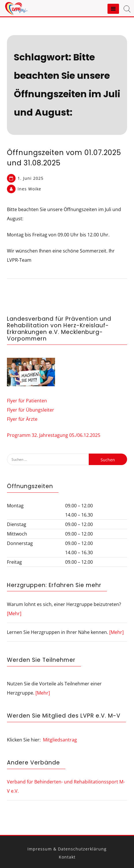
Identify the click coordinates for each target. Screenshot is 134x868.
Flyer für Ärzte (22, 419)
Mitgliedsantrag (60, 740)
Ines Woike (29, 189)
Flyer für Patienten (27, 401)
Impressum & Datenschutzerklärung (67, 849)
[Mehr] (14, 613)
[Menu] (113, 9)
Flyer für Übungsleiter (31, 410)
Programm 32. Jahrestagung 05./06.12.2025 (54, 435)
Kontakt (67, 857)
